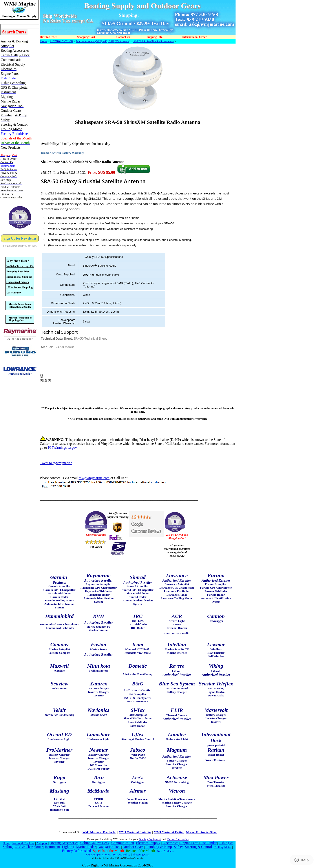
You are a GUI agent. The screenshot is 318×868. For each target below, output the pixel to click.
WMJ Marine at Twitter (169, 832)
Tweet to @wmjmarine (56, 463)
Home (44, 41)
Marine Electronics (178, 839)
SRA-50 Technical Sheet (90, 338)
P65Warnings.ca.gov (62, 448)
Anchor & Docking (23, 843)
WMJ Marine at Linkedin (135, 832)
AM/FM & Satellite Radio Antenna (153, 41)
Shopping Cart (141, 854)
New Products (165, 851)
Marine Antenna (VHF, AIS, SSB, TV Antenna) (103, 41)
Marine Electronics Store (201, 832)
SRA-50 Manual (64, 347)
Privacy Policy (122, 854)
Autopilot (42, 843)
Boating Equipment (150, 839)
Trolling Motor (223, 847)
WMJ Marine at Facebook (99, 832)
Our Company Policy (99, 854)
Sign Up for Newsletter (20, 238)
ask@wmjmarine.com (94, 478)
